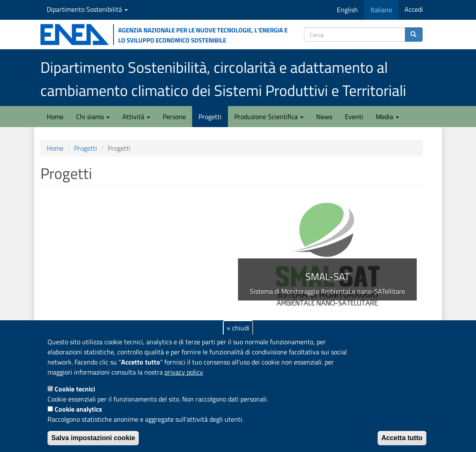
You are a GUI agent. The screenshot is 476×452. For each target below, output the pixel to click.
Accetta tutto (402, 438)
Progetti (210, 117)
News (324, 117)
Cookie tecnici (75, 389)
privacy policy (184, 372)
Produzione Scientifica (269, 117)
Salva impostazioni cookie (93, 438)
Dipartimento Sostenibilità (87, 9)
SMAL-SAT (328, 277)
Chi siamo (93, 117)
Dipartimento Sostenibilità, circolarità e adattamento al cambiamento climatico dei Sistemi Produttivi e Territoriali (223, 79)
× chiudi (238, 328)
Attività (136, 117)
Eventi (354, 117)
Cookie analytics (78, 409)
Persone (174, 117)
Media (387, 117)
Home (55, 117)
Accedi (414, 9)
